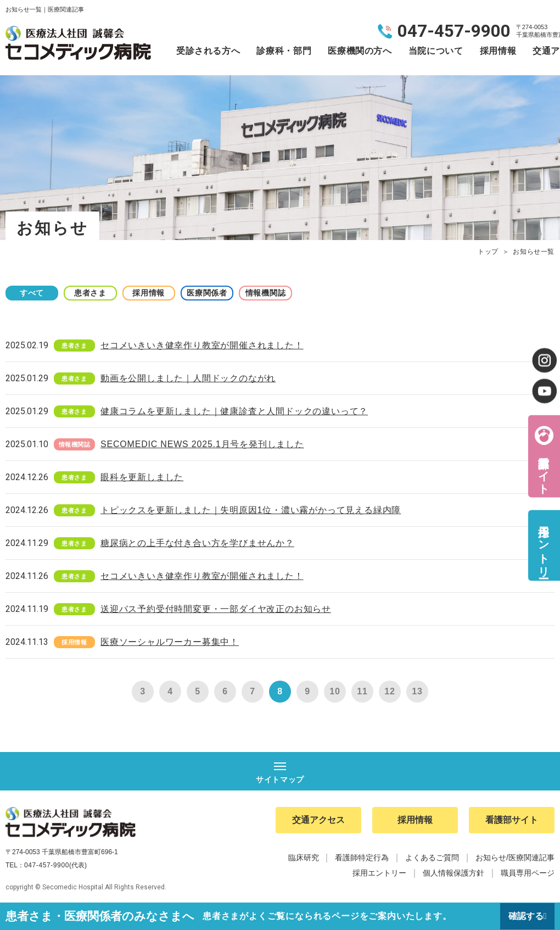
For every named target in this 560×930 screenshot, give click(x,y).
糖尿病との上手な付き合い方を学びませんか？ (197, 543)
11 (362, 691)
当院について (436, 51)
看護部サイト (544, 468)
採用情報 (498, 51)
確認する (525, 916)
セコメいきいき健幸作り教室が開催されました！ (202, 345)
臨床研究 (304, 858)
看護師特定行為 (362, 858)
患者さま (94, 293)
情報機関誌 (275, 293)
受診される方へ (208, 51)
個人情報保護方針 (453, 873)
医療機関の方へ (360, 51)
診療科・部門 (284, 51)
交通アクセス (318, 820)
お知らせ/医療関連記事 (515, 858)
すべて (33, 293)
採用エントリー (544, 545)
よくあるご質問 (432, 858)
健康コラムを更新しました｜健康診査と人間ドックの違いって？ (234, 411)
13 (417, 691)
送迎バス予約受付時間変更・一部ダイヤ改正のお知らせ (216, 609)
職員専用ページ (528, 873)
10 (335, 691)
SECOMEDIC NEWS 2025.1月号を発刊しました (202, 444)
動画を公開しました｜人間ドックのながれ (188, 378)
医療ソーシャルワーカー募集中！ (170, 642)
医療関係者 (214, 293)
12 (390, 691)
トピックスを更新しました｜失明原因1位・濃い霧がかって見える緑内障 (251, 510)
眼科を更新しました (142, 477)
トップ (488, 252)
